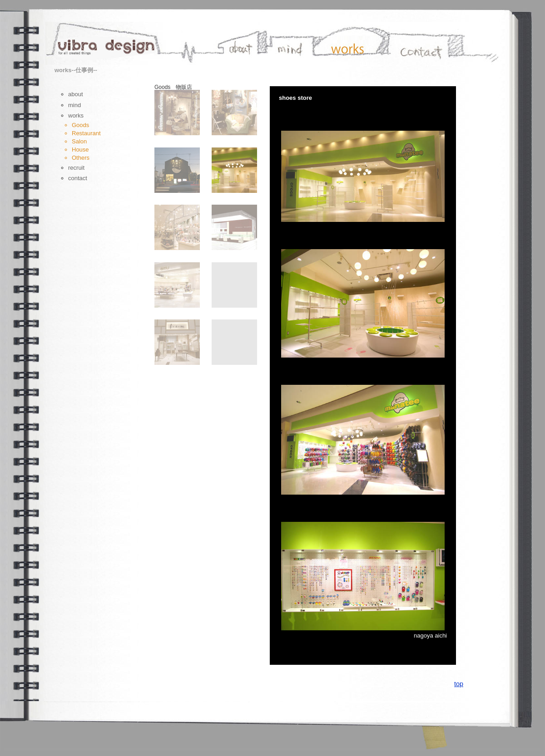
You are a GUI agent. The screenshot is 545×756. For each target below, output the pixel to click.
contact (78, 178)
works (76, 115)
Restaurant (86, 133)
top (459, 684)
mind (74, 105)
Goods (80, 125)
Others (81, 158)
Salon (79, 141)
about (76, 94)
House (80, 150)
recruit (76, 168)
